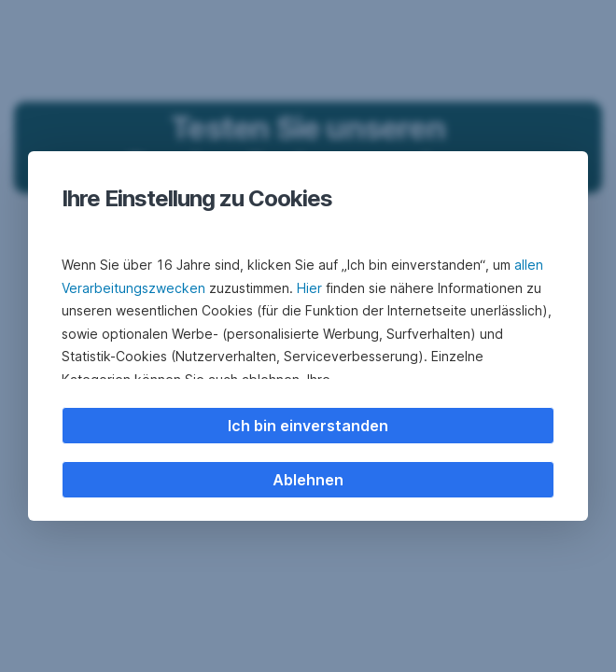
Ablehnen (308, 480)
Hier (309, 288)
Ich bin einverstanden (308, 426)
